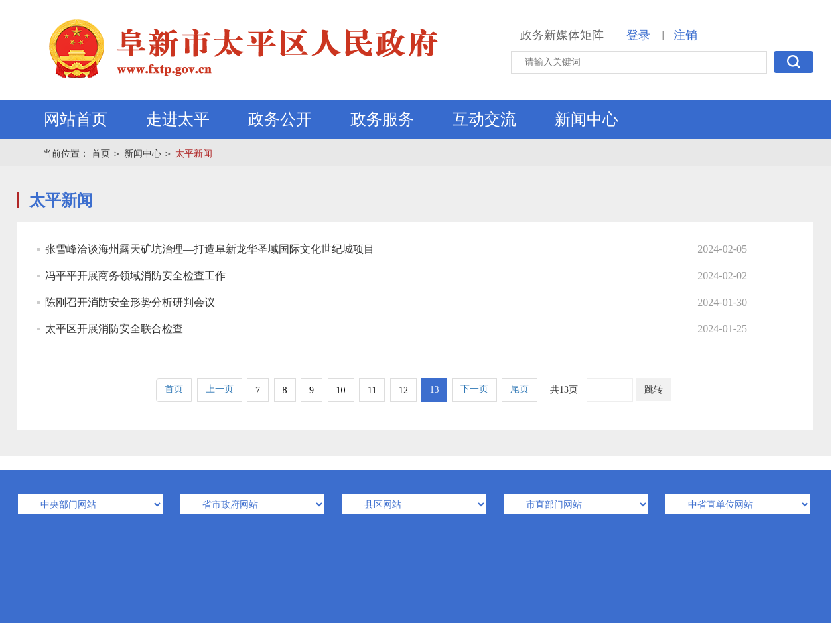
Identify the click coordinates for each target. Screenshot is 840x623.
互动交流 (484, 119)
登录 (638, 35)
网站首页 (76, 119)
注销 (685, 35)
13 (434, 390)
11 (372, 390)
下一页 (474, 389)
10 (341, 390)
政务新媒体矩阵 (562, 35)
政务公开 (280, 119)
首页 (101, 154)
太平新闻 (194, 154)
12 (403, 390)
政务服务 (382, 119)
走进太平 (178, 119)
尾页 (520, 389)
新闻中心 (587, 119)
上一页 (220, 389)
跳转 (654, 390)
